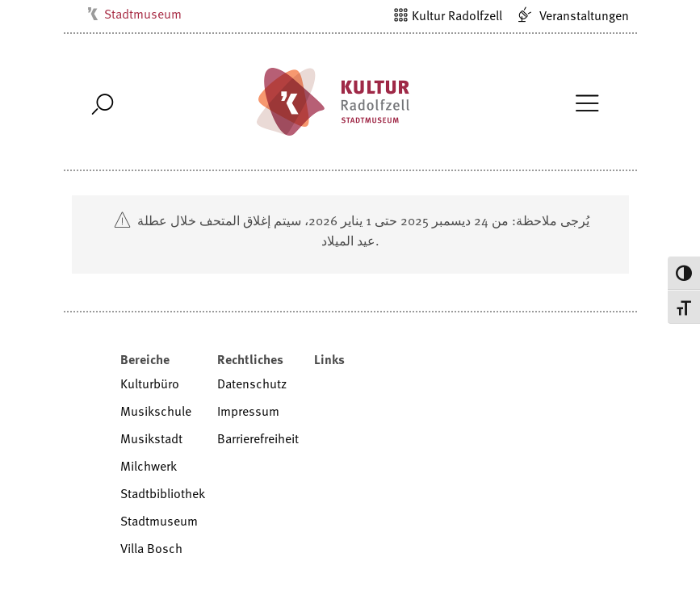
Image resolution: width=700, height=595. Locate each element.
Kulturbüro (150, 383)
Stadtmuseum (143, 14)
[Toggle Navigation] (587, 102)
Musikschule (156, 411)
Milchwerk (149, 466)
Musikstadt (151, 438)
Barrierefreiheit (258, 438)
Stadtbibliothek (163, 493)
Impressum (248, 411)
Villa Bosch (151, 548)
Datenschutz (252, 383)
